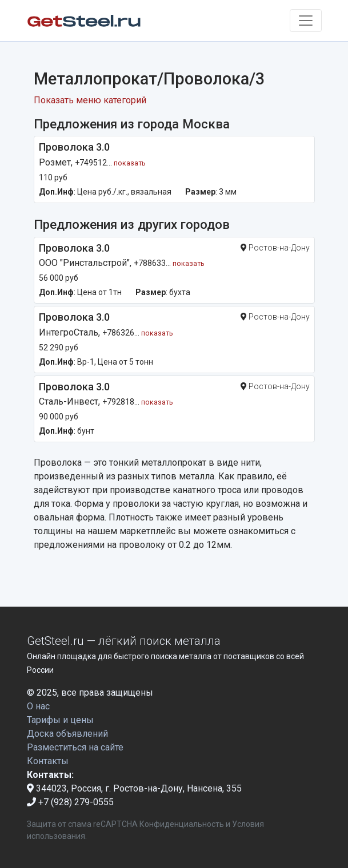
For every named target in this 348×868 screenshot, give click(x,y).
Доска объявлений (67, 734)
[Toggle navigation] (306, 21)
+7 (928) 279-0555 (70, 802)
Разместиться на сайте (75, 747)
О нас (38, 706)
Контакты (48, 761)
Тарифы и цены (60, 720)
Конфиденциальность (182, 824)
